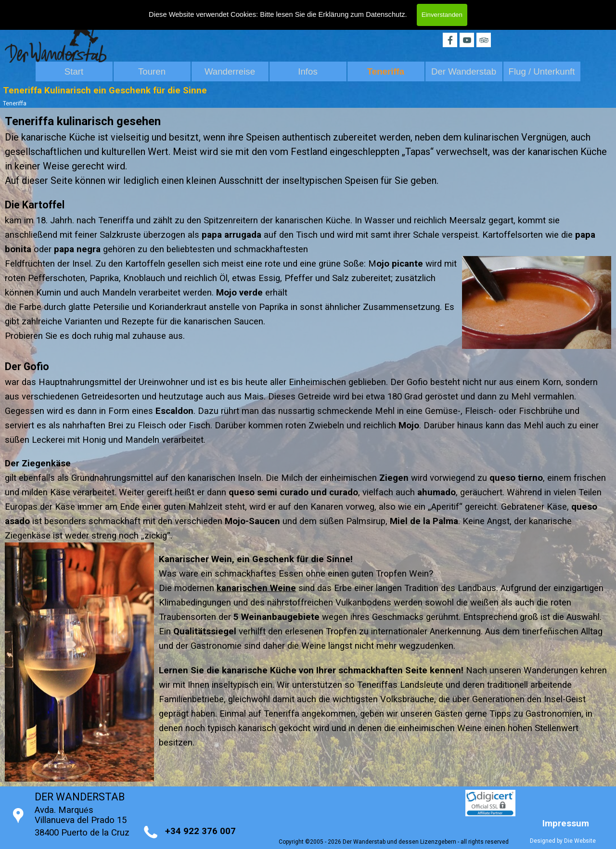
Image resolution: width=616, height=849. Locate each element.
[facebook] (450, 40)
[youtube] (467, 40)
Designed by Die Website (563, 841)
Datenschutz (385, 14)
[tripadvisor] (484, 40)
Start (74, 71)
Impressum (566, 823)
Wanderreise (230, 71)
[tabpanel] (308, 184)
